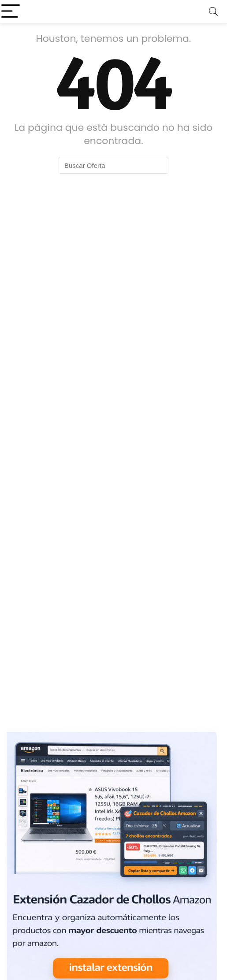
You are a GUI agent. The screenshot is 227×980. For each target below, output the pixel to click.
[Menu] (11, 12)
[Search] (213, 12)
